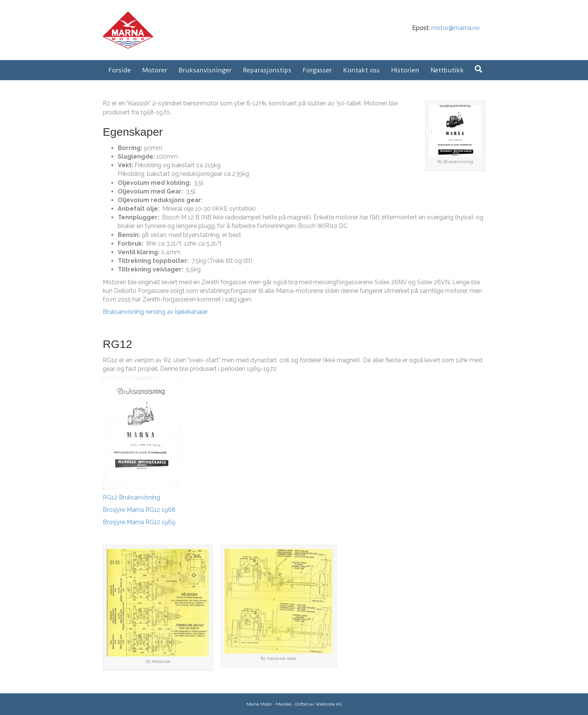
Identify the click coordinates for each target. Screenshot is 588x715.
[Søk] (478, 69)
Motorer (155, 70)
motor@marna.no (455, 28)
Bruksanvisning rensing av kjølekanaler (155, 312)
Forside (120, 70)
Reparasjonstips (267, 70)
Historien (405, 70)
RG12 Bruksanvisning (131, 497)
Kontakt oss (361, 70)
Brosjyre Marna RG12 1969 (139, 522)
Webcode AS (328, 704)
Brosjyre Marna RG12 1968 (139, 510)
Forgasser (317, 70)
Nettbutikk (447, 70)
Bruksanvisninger (205, 70)
